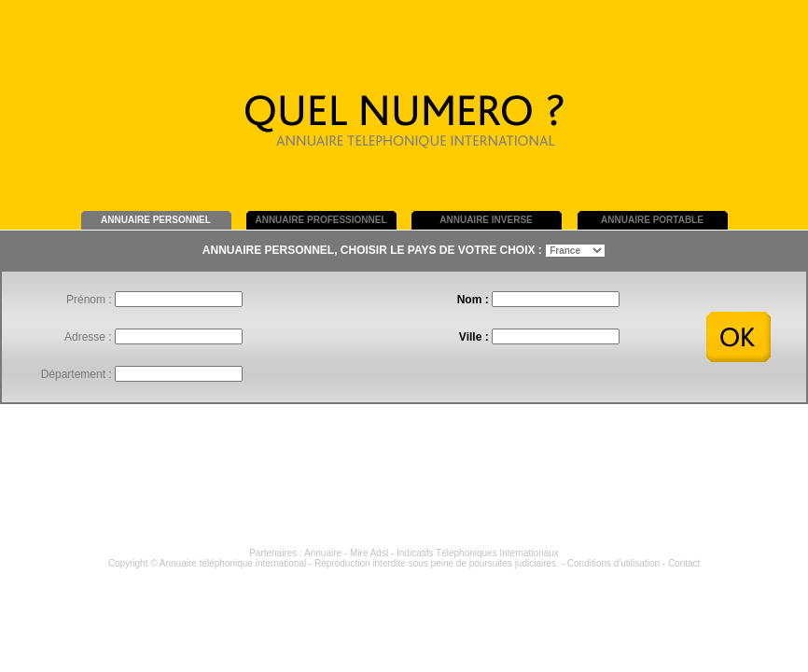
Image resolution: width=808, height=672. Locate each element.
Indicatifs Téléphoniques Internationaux (478, 553)
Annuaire (323, 553)
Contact (684, 563)
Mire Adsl (369, 553)
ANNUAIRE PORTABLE (652, 220)
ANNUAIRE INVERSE (486, 220)
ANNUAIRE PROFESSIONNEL (320, 220)
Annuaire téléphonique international (233, 563)
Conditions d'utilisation (613, 563)
